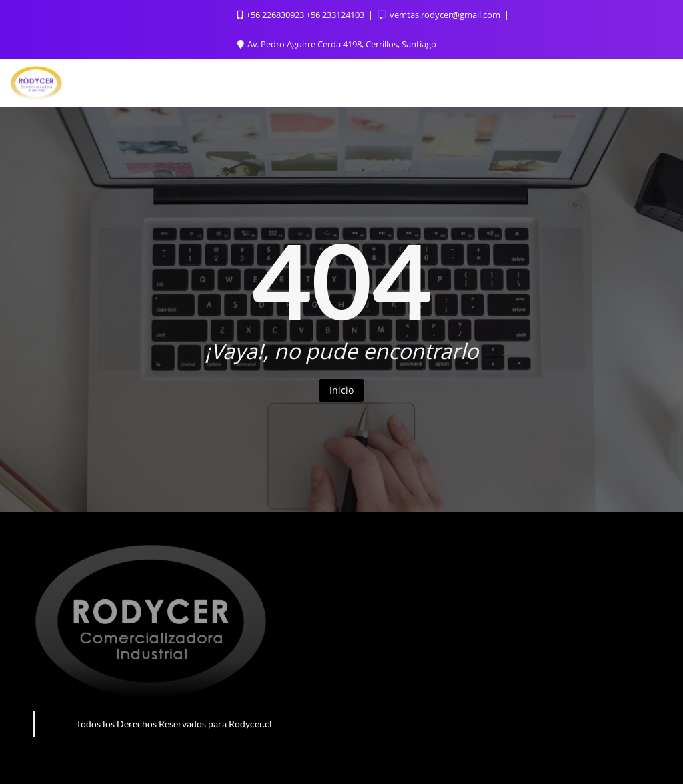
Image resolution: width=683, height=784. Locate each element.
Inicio (341, 390)
